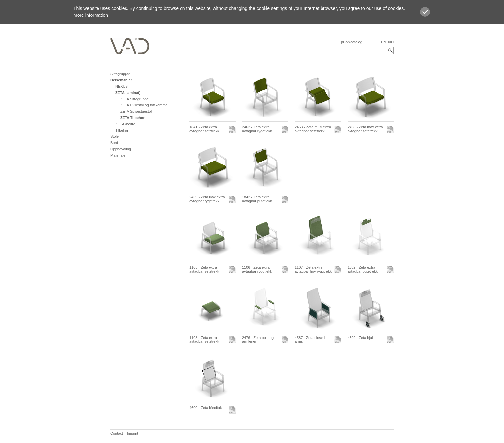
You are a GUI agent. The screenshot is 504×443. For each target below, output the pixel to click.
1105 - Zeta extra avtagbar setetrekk (204, 269)
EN (384, 42)
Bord (114, 143)
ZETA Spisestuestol (136, 111)
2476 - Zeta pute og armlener (258, 340)
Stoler (115, 136)
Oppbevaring (121, 149)
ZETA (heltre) (126, 124)
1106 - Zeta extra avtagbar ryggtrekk (257, 269)
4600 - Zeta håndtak (206, 408)
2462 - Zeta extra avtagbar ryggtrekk (257, 129)
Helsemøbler (121, 80)
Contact (117, 433)
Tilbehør (122, 130)
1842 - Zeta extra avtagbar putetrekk (257, 199)
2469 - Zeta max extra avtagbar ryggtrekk (207, 199)
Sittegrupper (120, 74)
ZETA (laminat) (128, 93)
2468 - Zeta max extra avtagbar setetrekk (365, 129)
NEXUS (122, 86)
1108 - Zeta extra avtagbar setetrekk (204, 340)
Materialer (118, 155)
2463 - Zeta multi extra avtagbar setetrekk (313, 129)
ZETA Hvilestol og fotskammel (144, 105)
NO (391, 42)
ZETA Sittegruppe (134, 99)
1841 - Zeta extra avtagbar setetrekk (204, 129)
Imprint (133, 433)
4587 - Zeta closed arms (310, 340)
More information (91, 15)
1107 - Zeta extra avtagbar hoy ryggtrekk (313, 269)
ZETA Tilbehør (132, 118)
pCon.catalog (352, 42)
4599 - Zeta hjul (360, 338)
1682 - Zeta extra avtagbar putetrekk (363, 269)
